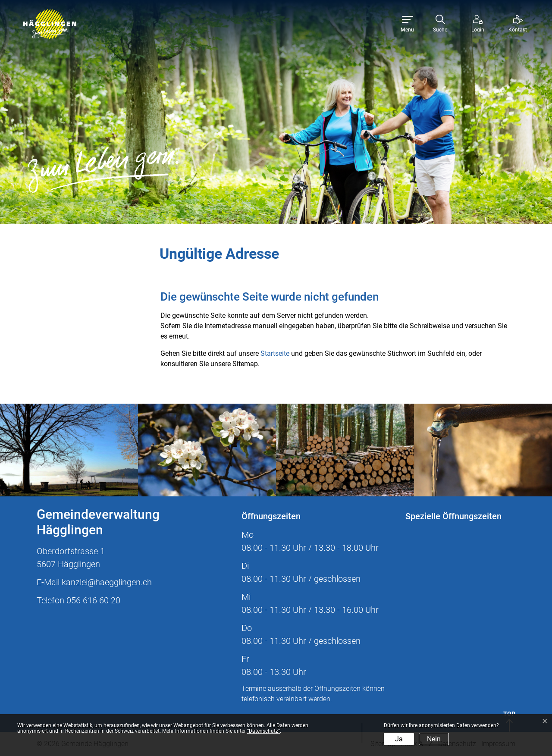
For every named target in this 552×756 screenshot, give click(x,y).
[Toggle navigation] (407, 24)
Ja (399, 739)
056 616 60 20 (93, 600)
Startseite (275, 353)
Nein (434, 739)
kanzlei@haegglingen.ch (107, 582)
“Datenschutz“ (263, 731)
